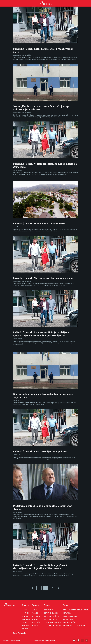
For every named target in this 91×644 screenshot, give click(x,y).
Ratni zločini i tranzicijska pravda (76, 610)
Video (47, 605)
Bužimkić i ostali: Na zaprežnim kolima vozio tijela (43, 278)
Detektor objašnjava (52, 616)
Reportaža (36, 622)
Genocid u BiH (68, 619)
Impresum (25, 625)
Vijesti (34, 610)
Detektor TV (49, 610)
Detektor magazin (51, 613)
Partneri (25, 616)
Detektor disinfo (50, 619)
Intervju (35, 619)
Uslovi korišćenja (39, 641)
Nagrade (25, 622)
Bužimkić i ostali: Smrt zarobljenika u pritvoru (41, 451)
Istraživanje (37, 616)
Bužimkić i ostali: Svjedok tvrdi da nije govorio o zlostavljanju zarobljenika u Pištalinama (42, 567)
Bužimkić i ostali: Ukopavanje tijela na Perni (39, 224)
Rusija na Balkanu (70, 616)
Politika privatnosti (50, 641)
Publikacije (26, 619)
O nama (25, 605)
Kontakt (25, 628)
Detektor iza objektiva (53, 625)
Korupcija (67, 613)
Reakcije (35, 625)
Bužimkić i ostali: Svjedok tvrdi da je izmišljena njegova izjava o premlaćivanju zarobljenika (41, 334)
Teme (66, 605)
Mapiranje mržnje (70, 622)
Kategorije (37, 605)
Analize (35, 613)
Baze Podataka (20, 633)
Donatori (25, 613)
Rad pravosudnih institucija (74, 625)
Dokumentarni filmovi (52, 622)
